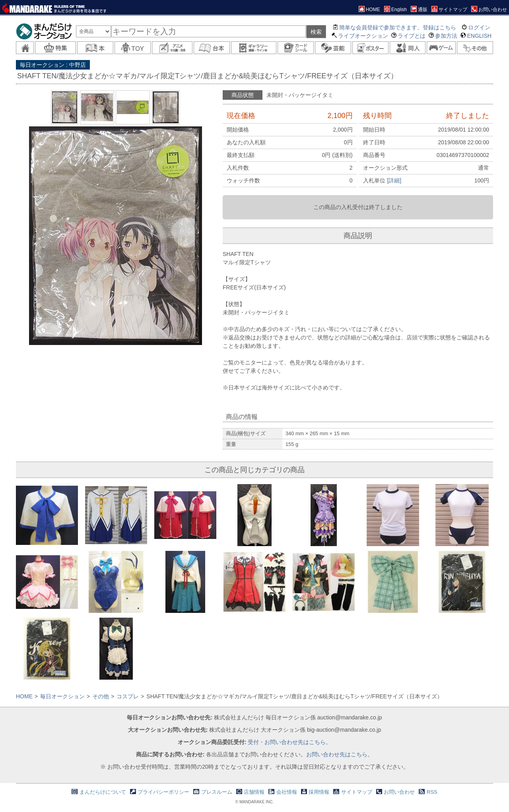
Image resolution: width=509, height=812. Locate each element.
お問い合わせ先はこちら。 (340, 754)
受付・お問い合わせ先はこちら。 (289, 742)
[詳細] (394, 180)
